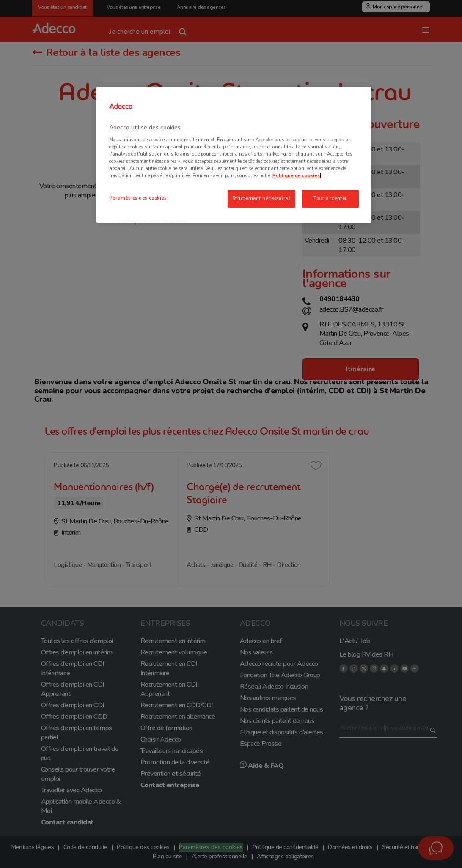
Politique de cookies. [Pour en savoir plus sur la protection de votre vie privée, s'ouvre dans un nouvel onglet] (297, 175)
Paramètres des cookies (138, 198)
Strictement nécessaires (261, 198)
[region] (234, 155)
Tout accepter (330, 198)
